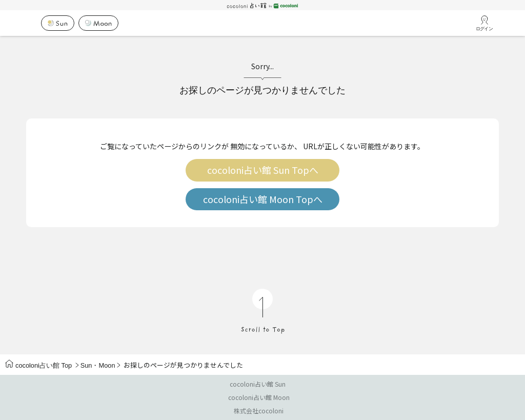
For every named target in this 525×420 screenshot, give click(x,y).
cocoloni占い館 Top (38, 365)
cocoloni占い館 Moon (259, 397)
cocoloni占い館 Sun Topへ (263, 170)
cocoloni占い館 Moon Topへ (263, 199)
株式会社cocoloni (259, 411)
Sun (86, 365)
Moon (107, 365)
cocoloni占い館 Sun (258, 384)
